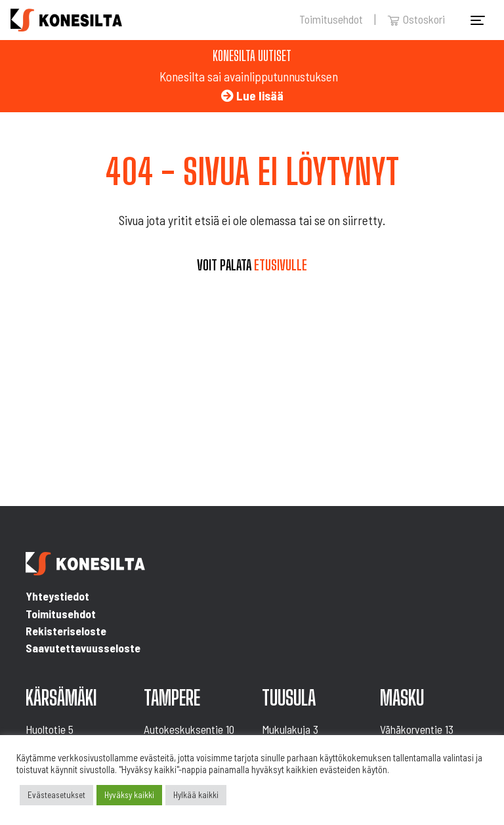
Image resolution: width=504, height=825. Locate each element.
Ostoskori (416, 19)
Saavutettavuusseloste (83, 648)
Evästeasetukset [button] (56, 795)
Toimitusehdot (331, 19)
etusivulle (281, 265)
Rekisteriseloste (66, 631)
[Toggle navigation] (478, 20)
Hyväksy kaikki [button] (129, 795)
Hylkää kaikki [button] (196, 795)
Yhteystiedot (57, 596)
